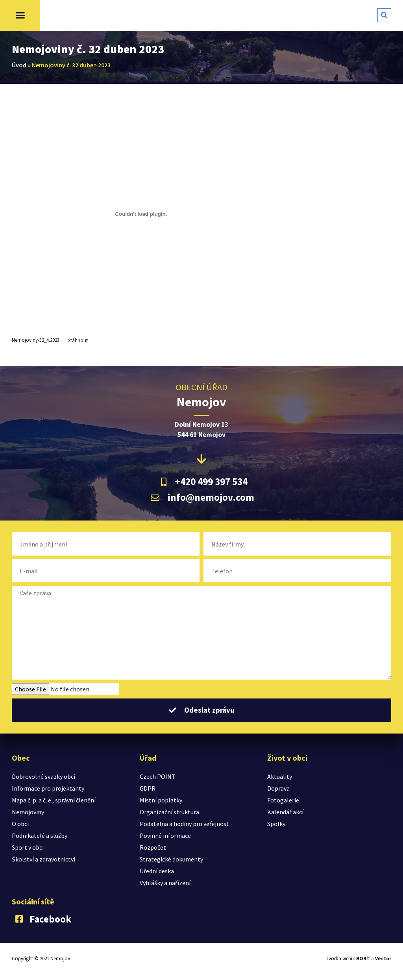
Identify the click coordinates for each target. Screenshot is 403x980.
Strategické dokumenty (171, 859)
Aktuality (280, 776)
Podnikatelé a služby (40, 836)
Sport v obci (28, 847)
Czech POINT (158, 776)
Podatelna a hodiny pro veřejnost (184, 824)
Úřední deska (157, 871)
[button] (20, 15)
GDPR (148, 788)
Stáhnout (78, 340)
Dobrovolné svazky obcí (43, 776)
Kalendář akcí (285, 812)
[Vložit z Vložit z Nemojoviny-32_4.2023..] (141, 214)
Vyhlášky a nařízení (165, 883)
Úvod (19, 65)
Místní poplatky (161, 800)
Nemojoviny (28, 812)
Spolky (276, 824)
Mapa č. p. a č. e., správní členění (54, 800)
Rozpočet (153, 847)
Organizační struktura (169, 812)
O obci (20, 824)
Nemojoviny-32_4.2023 (36, 340)
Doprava (278, 788)
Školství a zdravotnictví (43, 859)
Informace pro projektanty (48, 788)
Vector (383, 959)
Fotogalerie (283, 800)
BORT (364, 959)
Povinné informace (165, 836)
